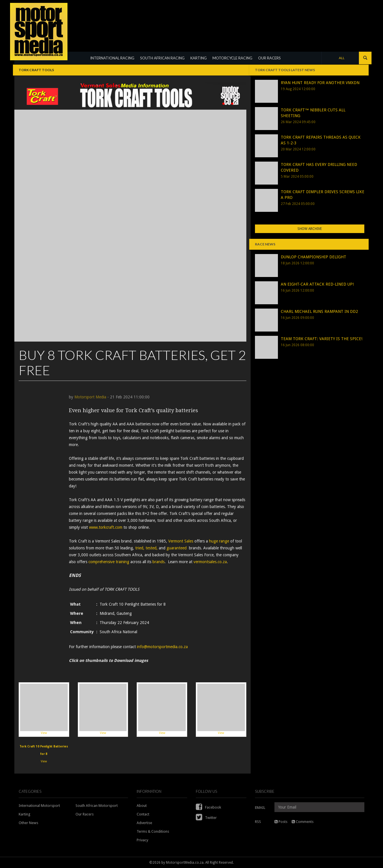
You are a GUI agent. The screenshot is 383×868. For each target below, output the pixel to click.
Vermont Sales (181, 541)
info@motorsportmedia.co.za (162, 647)
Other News (28, 823)
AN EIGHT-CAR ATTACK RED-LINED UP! (317, 284)
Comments (303, 822)
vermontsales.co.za (210, 562)
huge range (219, 541)
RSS (258, 822)
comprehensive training (109, 562)
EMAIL (260, 808)
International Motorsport (39, 806)
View (44, 709)
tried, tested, (146, 548)
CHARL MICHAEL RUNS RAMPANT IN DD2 (319, 311)
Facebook (208, 807)
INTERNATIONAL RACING (112, 58)
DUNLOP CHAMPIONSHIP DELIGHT (314, 257)
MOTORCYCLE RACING (232, 58)
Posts (281, 822)
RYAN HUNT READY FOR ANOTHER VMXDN (320, 83)
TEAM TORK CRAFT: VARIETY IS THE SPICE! (322, 339)
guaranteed (177, 548)
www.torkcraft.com (106, 527)
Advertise (144, 823)
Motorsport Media (90, 397)
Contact (143, 814)
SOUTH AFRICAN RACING (162, 58)
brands (158, 562)
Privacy (142, 840)
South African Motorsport (97, 806)
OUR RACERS (269, 58)
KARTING (199, 58)
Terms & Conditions (153, 831)
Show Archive (310, 229)
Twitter (206, 818)
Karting (25, 814)
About (142, 806)
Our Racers (85, 814)
